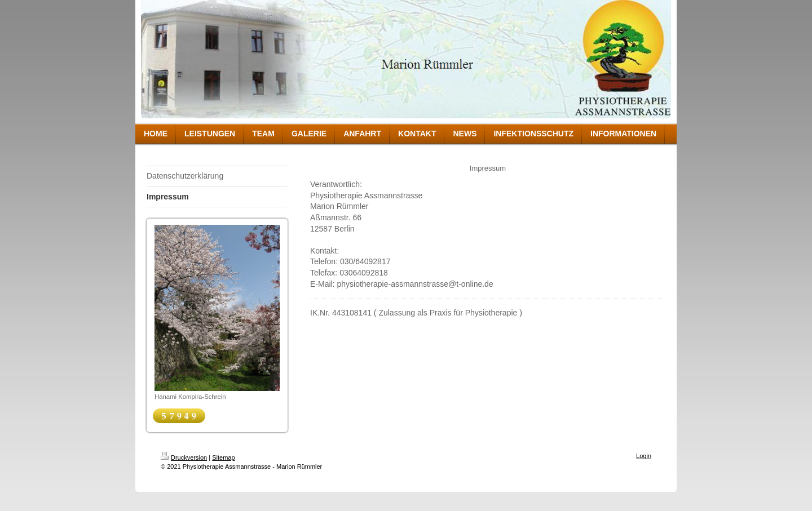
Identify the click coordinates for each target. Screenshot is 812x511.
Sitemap (223, 457)
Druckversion (184, 457)
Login (644, 456)
